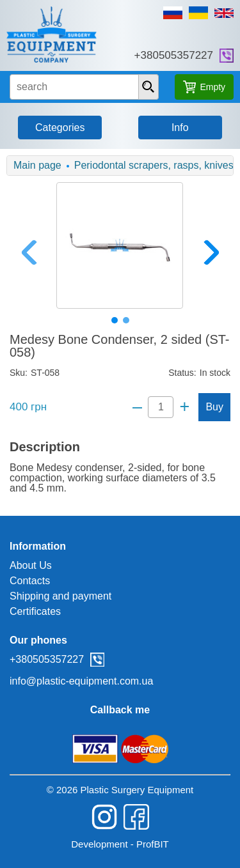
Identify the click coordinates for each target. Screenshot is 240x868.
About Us (31, 565)
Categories (60, 128)
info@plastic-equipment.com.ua (81, 681)
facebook (136, 817)
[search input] (84, 87)
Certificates (35, 611)
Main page (37, 165)
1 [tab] (115, 320)
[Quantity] (161, 407)
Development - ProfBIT (120, 844)
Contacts (30, 581)
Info (180, 128)
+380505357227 (174, 55)
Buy (214, 407)
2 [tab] (126, 320)
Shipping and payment (60, 596)
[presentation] (148, 87)
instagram (104, 817)
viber (227, 56)
